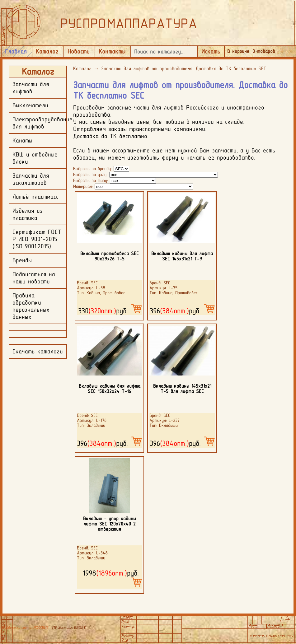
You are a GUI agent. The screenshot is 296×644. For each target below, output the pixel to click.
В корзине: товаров (251, 51)
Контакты (112, 51)
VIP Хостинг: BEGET (68, 628)
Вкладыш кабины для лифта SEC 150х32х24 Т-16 (110, 389)
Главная (16, 51)
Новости (79, 51)
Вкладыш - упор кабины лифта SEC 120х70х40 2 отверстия (110, 524)
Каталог (47, 51)
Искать (211, 51)
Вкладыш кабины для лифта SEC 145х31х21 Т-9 (182, 256)
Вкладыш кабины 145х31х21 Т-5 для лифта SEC (182, 389)
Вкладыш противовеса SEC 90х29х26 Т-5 (110, 256)
